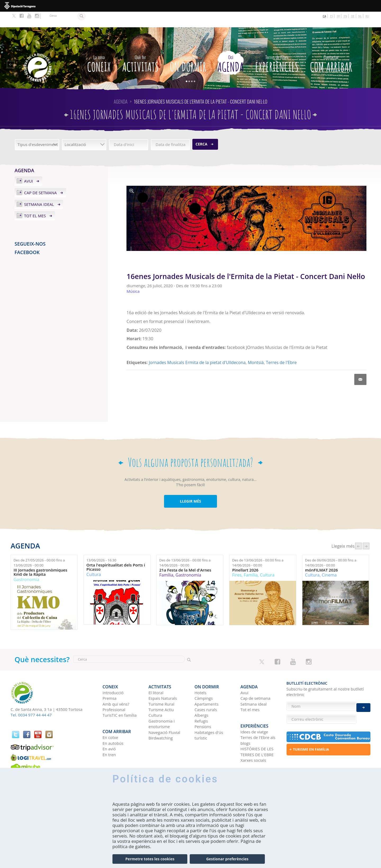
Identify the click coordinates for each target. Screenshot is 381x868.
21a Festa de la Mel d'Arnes (185, 554)
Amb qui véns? (116, 685)
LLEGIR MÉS (190, 486)
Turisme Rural (161, 685)
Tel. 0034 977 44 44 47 (31, 699)
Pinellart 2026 (245, 554)
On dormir (188, 46)
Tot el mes (35, 200)
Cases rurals (206, 690)
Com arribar (331, 46)
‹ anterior (358, 530)
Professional (114, 690)
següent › (366, 530)
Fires (237, 559)
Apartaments (207, 685)
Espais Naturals (163, 679)
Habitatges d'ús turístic (209, 716)
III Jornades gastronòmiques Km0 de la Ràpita (40, 556)
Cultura (94, 559)
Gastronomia (26, 564)
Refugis (201, 702)
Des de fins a (39, 547)
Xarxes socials (253, 737)
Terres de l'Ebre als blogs (258, 717)
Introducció (113, 673)
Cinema (329, 559)
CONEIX (99, 46)
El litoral (156, 673)
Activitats (140, 46)
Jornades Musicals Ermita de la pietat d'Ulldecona (197, 347)
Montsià (256, 347)
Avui (29, 165)
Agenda (231, 46)
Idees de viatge (254, 709)
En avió (109, 726)
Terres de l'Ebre (281, 347)
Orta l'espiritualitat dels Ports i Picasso (116, 552)
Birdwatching (161, 719)
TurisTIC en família (120, 696)
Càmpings (204, 679)
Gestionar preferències (227, 859)
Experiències (277, 46)
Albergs (201, 696)
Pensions (203, 707)
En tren (109, 732)
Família (166, 559)
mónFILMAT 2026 (321, 554)
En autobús (113, 720)
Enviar (363, 703)
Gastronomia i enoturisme (162, 704)
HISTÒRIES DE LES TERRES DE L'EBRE (257, 728)
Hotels (200, 673)
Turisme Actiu (161, 690)
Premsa (110, 679)
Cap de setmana (40, 177)
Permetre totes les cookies (150, 859)
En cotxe (110, 714)
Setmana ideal (39, 188)
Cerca (201, 128)
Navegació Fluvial (164, 713)
